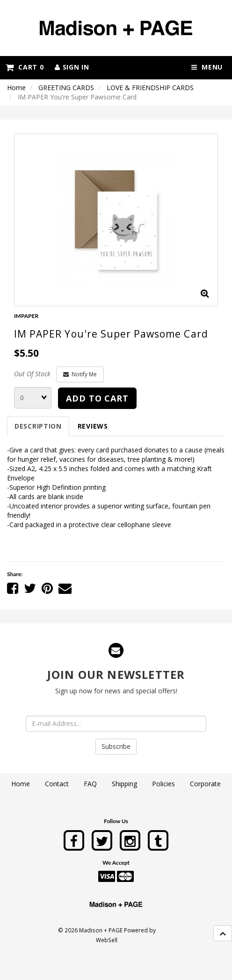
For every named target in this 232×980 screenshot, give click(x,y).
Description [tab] (38, 426)
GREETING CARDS (66, 88)
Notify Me (80, 374)
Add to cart (97, 398)
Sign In (72, 67)
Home (16, 88)
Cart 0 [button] (25, 67)
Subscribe (116, 746)
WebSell (107, 940)
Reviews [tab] (93, 426)
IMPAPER (26, 316)
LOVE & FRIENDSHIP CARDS (150, 88)
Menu (207, 67)
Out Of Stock (32, 374)
